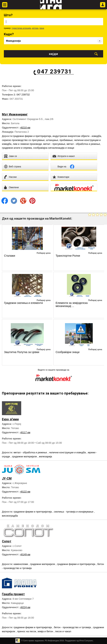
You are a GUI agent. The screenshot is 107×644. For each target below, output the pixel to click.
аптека (35, 28)
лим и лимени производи (27, 144)
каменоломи (21, 564)
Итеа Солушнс (86, 641)
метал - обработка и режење (83, 144)
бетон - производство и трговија (73, 627)
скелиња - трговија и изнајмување (74, 512)
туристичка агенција (21, 28)
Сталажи (10, 256)
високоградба (10, 516)
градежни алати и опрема (17, 148)
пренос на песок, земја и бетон (35, 631)
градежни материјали (25, 456)
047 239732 (23, 95)
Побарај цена (44, 253)
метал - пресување (54, 144)
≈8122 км (25, 492)
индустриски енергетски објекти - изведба (77, 136)
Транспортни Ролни (68, 256)
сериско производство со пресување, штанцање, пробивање (37, 140)
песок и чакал (63, 631)
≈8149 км (25, 554)
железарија (45, 456)
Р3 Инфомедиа (52, 641)
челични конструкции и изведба (68, 452)
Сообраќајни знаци (67, 352)
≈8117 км (25, 432)
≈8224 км (25, 607)
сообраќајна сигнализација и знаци (54, 148)
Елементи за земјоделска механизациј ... (72, 304)
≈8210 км (25, 128)
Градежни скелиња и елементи (23, 303)
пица (42, 28)
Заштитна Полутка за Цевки (22, 352)
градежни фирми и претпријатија (32, 136)
